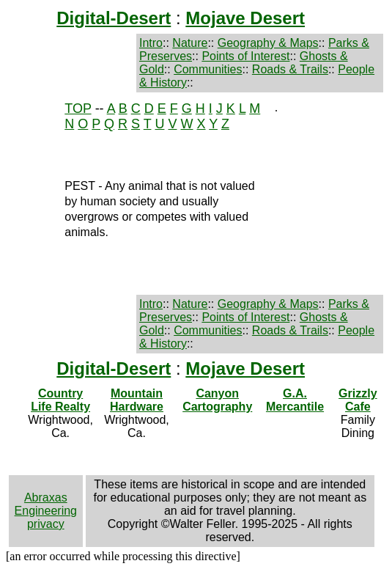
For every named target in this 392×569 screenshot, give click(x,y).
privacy (46, 524)
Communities (208, 69)
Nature (190, 43)
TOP (78, 109)
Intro (151, 43)
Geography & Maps (268, 43)
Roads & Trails (290, 69)
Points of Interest (245, 56)
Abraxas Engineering (46, 504)
